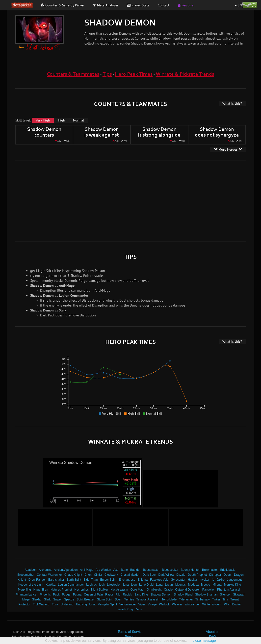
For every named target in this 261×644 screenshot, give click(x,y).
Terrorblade (169, 599)
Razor (109, 595)
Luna (159, 585)
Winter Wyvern (212, 604)
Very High (43, 120)
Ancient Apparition (66, 570)
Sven (118, 599)
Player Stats (138, 5)
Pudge (66, 595)
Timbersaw (203, 599)
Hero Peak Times (134, 74)
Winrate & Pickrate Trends (185, 74)
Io (213, 580)
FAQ (212, 637)
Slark (63, 310)
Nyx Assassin (119, 590)
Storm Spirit (105, 599)
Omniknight (154, 590)
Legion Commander (74, 295)
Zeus (138, 609)
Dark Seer (149, 575)
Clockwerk (111, 575)
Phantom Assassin (229, 590)
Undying (81, 604)
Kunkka (51, 585)
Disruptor (215, 575)
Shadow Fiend (183, 595)
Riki (118, 595)
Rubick (127, 595)
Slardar (37, 599)
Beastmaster (151, 570)
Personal (186, 5)
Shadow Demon (161, 595)
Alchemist (45, 570)
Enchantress (127, 580)
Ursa (92, 604)
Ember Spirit (108, 580)
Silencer (225, 595)
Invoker (204, 580)
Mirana (217, 585)
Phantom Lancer (27, 595)
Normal (78, 120)
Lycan (169, 585)
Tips (107, 74)
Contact (164, 5)
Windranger (192, 604)
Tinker (216, 599)
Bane (124, 570)
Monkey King (233, 585)
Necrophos (82, 590)
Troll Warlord (41, 604)
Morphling (25, 590)
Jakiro (221, 580)
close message (204, 641)
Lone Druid (146, 585)
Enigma (143, 580)
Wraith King (125, 609)
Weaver (177, 604)
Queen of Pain (93, 595)
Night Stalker (100, 590)
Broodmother (26, 575)
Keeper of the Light (31, 585)
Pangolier (209, 590)
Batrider (135, 570)
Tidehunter (186, 599)
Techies (129, 599)
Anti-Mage (67, 286)
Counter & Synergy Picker (63, 5)
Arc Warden (103, 570)
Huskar (193, 580)
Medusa (193, 585)
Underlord (67, 604)
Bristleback (227, 570)
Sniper (57, 599)
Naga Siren (41, 590)
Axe (116, 570)
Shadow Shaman (206, 595)
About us (213, 632)
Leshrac (91, 585)
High (62, 120)
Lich (102, 585)
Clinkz (98, 575)
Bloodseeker (170, 570)
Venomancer (128, 604)
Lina (126, 585)
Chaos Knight (73, 575)
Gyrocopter (178, 580)
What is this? (232, 103)
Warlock (164, 604)
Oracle (168, 590)
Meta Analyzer (105, 5)
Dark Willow (166, 575)
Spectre (69, 599)
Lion (134, 585)
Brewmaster (210, 570)
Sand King (141, 595)
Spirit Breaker (86, 599)
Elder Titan (91, 580)
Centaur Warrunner (49, 575)
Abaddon (31, 570)
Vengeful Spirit (108, 604)
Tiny (225, 599)
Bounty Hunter (190, 570)
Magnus (181, 585)
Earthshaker (56, 580)
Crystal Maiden (130, 575)
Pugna (77, 595)
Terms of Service (130, 632)
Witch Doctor (233, 604)
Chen (88, 575)
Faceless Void (159, 580)
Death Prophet (197, 575)
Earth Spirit (74, 580)
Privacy (130, 637)
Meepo (206, 585)
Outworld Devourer (187, 590)
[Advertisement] (92, 200)
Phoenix (45, 595)
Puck (56, 595)
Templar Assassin (148, 599)
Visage (152, 604)
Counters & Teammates (73, 74)
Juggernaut (235, 580)
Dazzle (181, 575)
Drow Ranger (37, 580)
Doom (228, 575)
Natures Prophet (61, 590)
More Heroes (228, 149)
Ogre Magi (137, 590)
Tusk (55, 604)
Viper (142, 604)
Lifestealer (114, 585)
